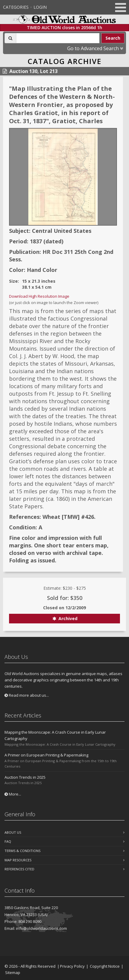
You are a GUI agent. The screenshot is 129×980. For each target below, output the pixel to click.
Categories (16, 7)
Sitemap (13, 972)
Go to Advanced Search (95, 48)
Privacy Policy (72, 966)
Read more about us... (27, 695)
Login (40, 7)
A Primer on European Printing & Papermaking (46, 755)
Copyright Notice (105, 966)
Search (113, 38)
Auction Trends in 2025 (25, 777)
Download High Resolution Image (39, 296)
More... (13, 794)
